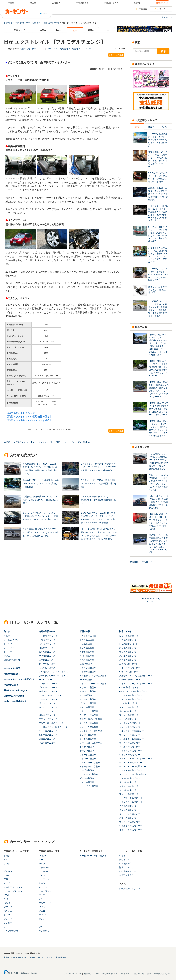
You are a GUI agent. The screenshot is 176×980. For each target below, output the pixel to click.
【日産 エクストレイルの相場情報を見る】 (29, 416)
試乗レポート (37, 23)
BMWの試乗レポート (129, 688)
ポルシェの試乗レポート (131, 699)
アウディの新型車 (88, 688)
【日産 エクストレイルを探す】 (23, 413)
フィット (43, 907)
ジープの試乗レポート (130, 790)
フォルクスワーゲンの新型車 (93, 684)
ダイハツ (8, 871)
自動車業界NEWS (47, 632)
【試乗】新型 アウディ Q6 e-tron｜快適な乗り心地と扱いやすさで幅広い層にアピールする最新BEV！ (159, 409)
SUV (50, 49)
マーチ (42, 895)
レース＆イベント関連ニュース (53, 727)
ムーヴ (42, 860)
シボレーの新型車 (88, 759)
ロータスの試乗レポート (131, 770)
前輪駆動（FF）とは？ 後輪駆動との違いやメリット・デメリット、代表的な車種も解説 (41, 483)
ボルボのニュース (47, 715)
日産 (6, 860)
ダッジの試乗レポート (130, 810)
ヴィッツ (43, 915)
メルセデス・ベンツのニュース (53, 672)
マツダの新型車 (87, 652)
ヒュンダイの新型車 (89, 786)
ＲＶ (56, 49)
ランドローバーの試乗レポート (134, 767)
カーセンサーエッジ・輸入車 (93, 856)
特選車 (43, 30)
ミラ (41, 899)
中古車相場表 (61, 957)
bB (40, 923)
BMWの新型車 (86, 680)
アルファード (45, 903)
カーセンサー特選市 (13, 668)
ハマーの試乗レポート (130, 818)
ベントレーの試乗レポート (132, 763)
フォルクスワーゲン (13, 891)
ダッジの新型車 (87, 778)
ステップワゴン (46, 868)
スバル (7, 875)
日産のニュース (46, 648)
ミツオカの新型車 (88, 672)
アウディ (8, 907)
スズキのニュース (47, 668)
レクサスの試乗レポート (131, 636)
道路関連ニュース (47, 739)
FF (83, 49)
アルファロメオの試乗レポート (134, 731)
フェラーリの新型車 (89, 727)
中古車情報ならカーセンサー (15, 957)
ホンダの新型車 (87, 648)
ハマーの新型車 (87, 782)
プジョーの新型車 (88, 703)
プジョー (8, 923)
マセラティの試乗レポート (132, 735)
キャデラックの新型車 (90, 767)
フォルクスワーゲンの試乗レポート (136, 684)
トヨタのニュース (47, 640)
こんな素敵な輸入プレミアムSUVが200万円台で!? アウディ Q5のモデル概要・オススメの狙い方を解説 (41, 532)
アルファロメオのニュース (51, 723)
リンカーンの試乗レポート (132, 814)
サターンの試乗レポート (131, 822)
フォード (8, 919)
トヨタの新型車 (87, 640)
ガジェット (9, 656)
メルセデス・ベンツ (13, 887)
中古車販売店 (125, 864)
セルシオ (43, 883)
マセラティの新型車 (89, 723)
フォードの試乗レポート (131, 794)
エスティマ (44, 879)
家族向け (76, 49)
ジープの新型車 (87, 770)
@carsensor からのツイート (143, 562)
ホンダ (7, 864)
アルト (42, 927)
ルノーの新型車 (87, 707)
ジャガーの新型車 (88, 735)
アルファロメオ (11, 931)
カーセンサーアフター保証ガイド (19, 679)
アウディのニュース (48, 684)
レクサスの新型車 (88, 636)
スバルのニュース (47, 652)
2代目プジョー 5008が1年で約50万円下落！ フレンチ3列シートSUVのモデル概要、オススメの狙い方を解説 (99, 467)
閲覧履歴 (143, 9)
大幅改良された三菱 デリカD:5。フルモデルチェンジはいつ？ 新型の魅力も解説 (40, 500)
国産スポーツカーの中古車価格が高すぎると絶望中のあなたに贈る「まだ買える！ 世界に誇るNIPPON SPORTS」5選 (158, 544)
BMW (6, 895)
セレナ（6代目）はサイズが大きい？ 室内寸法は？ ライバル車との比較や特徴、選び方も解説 (159, 502)
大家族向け (65, 49)
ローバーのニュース (48, 707)
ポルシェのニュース (48, 688)
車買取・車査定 (126, 875)
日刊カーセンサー (23, 23)
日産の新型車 (86, 644)
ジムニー (43, 911)
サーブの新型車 (87, 751)
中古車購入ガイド (12, 685)
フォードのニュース (48, 699)
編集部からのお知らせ (14, 660)
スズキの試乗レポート (130, 660)
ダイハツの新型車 (88, 668)
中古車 (122, 856)
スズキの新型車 (87, 660)
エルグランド (45, 891)
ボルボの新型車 (87, 747)
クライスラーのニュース (50, 695)
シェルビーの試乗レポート (132, 826)
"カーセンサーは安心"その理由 (106, 974)
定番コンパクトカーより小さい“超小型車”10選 (158, 290)
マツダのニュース (47, 656)
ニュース (107, 30)
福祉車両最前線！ (12, 674)
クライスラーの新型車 (90, 763)
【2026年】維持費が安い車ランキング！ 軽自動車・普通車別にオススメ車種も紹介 (158, 140)
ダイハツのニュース (48, 664)
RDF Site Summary (151, 599)
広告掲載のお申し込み (130, 889)
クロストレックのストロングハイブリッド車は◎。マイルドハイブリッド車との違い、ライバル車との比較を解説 (40, 516)
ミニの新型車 (86, 695)
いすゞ (7, 927)
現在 (137, 127)
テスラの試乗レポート (130, 806)
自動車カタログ (126, 860)
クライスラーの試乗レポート (133, 802)
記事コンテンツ (126, 868)
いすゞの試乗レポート (130, 672)
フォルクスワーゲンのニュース (53, 676)
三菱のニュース (46, 660)
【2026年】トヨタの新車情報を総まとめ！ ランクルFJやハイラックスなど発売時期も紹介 (158, 275)
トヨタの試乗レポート (130, 640)
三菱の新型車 (86, 664)
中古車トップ (9, 23)
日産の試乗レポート (52, 23)
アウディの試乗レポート (131, 695)
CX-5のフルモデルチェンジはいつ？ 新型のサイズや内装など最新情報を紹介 (99, 500)
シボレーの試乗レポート (131, 786)
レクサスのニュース (48, 636)
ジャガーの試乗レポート (131, 755)
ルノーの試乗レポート (130, 719)
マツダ (7, 883)
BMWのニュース (46, 680)
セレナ (42, 919)
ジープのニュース (47, 703)
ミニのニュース (46, 711)
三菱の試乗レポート (129, 664)
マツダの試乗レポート (130, 652)
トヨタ (7, 856)
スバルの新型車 (87, 656)
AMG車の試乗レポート (130, 680)
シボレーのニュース (48, 691)
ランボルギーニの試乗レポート (134, 739)
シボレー (8, 899)
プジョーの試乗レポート (131, 715)
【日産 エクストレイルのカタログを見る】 (29, 420)
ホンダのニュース (47, 644)
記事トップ (19, 30)
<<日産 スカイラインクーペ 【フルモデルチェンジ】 (28, 442)
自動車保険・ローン (129, 871)
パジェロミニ (45, 931)
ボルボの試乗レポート (130, 778)
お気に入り (162, 9)
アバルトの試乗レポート (131, 747)
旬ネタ (59, 30)
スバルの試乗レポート (130, 656)
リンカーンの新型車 (89, 774)
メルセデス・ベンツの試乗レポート (136, 676)
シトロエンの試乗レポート (132, 723)
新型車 (91, 30)
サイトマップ (167, 17)
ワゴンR (43, 856)
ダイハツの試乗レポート (131, 668)
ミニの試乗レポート (129, 703)
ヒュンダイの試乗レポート (132, 830)
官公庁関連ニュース (48, 735)
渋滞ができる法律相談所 (15, 701)
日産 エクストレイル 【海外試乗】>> (73, 442)
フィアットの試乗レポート (132, 727)
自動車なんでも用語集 (14, 696)
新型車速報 (85, 632)
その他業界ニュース (48, 743)
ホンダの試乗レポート (130, 648)
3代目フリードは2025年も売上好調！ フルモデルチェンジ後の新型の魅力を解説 (99, 483)
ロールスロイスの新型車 (91, 743)
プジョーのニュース (48, 719)
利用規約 (87, 974)
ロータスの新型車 (88, 739)
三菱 (6, 879)
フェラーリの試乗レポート (132, 751)
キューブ (43, 887)
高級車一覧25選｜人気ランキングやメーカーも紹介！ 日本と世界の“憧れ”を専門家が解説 (158, 194)
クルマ (7, 636)
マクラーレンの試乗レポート (133, 774)
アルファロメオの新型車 (91, 719)
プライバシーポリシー (73, 974)
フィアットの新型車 (89, 715)
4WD (88, 49)
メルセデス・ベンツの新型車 (93, 676)
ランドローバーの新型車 (91, 731)
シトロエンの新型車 (89, 711)
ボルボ (7, 903)
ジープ (7, 915)
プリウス (43, 875)
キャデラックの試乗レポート (133, 798)
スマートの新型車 (88, 699)
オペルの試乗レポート (130, 711)
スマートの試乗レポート (131, 707)
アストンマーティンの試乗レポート (136, 759)
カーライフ (9, 648)
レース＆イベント (12, 640)
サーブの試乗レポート (130, 782)
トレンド (8, 644)
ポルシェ (8, 911)
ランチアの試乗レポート (131, 743)
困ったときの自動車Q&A (15, 690)
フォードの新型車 (88, 755)
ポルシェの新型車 (88, 691)
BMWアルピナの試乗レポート (133, 691)
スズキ (7, 868)
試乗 (75, 31)
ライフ (42, 864)
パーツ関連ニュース (48, 731)
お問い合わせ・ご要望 (142, 974)
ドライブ (8, 652)
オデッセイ (44, 871)
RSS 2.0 (151, 601)
